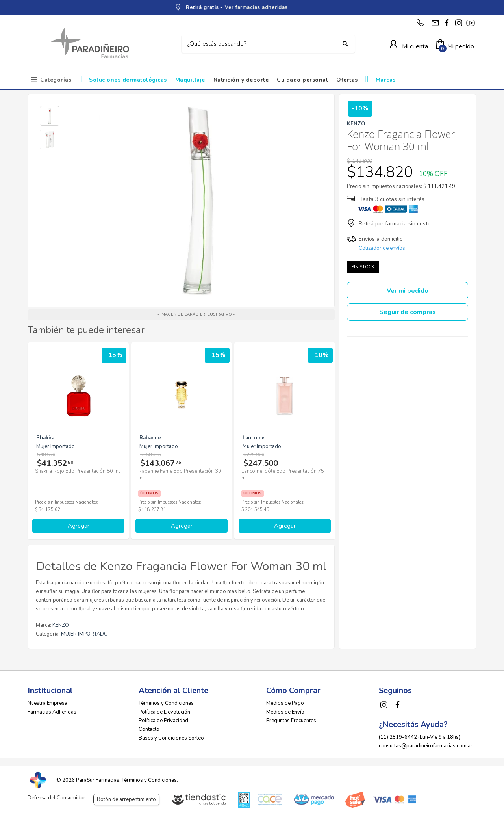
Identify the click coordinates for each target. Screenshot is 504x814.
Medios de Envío (285, 712)
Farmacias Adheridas (52, 712)
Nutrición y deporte (241, 80)
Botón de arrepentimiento (126, 799)
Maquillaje (190, 80)
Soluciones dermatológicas (128, 80)
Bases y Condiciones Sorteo (171, 738)
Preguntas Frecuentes (291, 721)
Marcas (386, 80)
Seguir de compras (408, 312)
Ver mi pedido (408, 291)
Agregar (79, 526)
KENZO (61, 625)
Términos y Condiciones (166, 703)
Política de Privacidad (163, 721)
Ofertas (347, 80)
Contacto (149, 729)
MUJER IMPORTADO (84, 634)
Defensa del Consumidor (57, 798)
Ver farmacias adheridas (282, 7)
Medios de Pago (285, 703)
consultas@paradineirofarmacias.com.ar (426, 746)
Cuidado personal (302, 80)
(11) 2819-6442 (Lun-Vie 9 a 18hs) (420, 737)
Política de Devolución (164, 712)
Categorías (56, 80)
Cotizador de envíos (382, 248)
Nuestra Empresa (47, 703)
